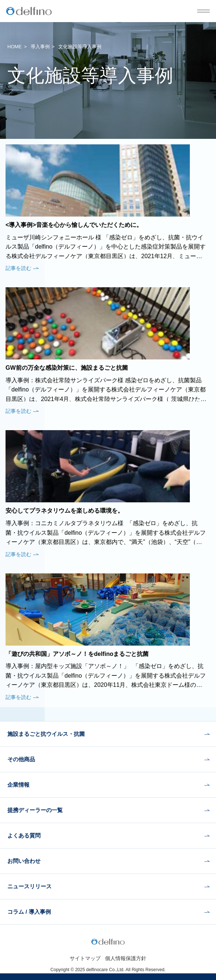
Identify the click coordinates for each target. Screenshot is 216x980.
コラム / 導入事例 (29, 912)
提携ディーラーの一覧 (35, 810)
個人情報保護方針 (126, 958)
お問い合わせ (24, 861)
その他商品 (21, 759)
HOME (15, 47)
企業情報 (18, 785)
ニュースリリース (29, 886)
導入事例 (40, 47)
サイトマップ (85, 958)
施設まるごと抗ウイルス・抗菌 (46, 734)
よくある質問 (24, 835)
